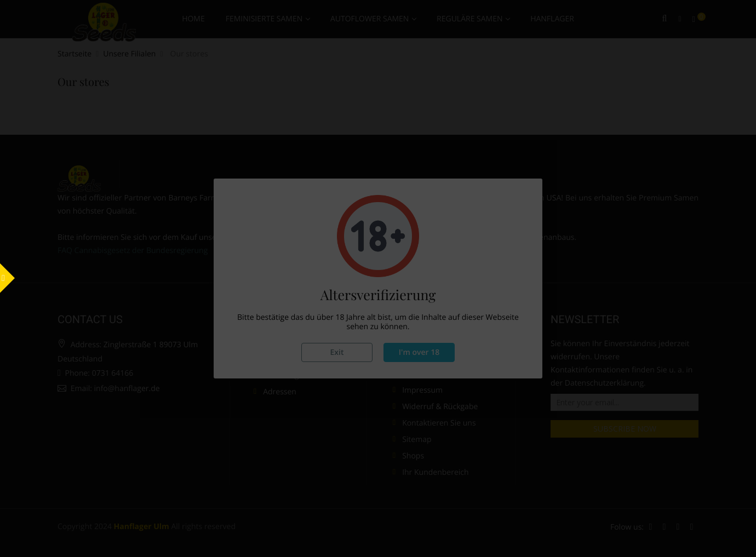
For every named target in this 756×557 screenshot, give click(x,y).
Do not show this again (487, 400)
